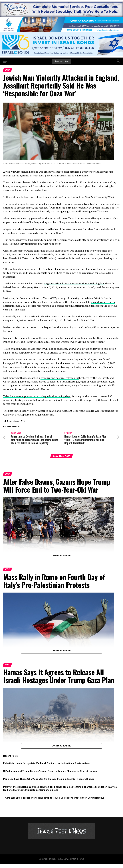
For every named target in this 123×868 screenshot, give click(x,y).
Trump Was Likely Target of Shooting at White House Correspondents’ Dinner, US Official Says (54, 802)
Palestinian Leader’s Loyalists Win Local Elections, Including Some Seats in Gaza (46, 768)
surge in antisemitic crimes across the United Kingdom (74, 283)
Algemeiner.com (44, 415)
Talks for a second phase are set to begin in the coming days (37, 396)
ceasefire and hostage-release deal (60, 378)
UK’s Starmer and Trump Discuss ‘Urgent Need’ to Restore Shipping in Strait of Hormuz (50, 776)
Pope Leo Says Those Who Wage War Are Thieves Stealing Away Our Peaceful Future (49, 783)
